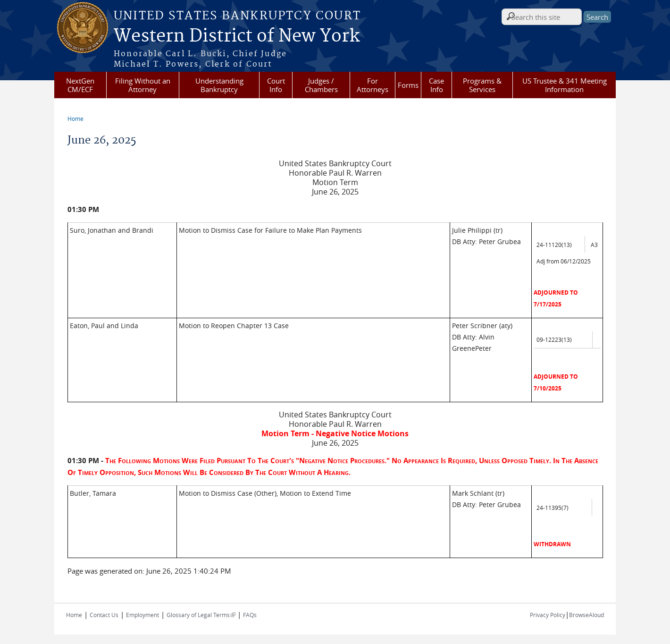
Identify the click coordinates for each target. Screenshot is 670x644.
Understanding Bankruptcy (219, 85)
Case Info (436, 85)
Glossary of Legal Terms (201, 615)
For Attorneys (373, 85)
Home (75, 119)
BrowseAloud (586, 615)
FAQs (250, 615)
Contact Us (104, 615)
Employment (142, 615)
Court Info (276, 85)
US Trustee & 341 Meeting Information (565, 85)
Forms (408, 85)
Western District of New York (237, 36)
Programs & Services (482, 85)
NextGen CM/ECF (80, 85)
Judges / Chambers (321, 85)
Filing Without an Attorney (143, 85)
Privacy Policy (548, 615)
